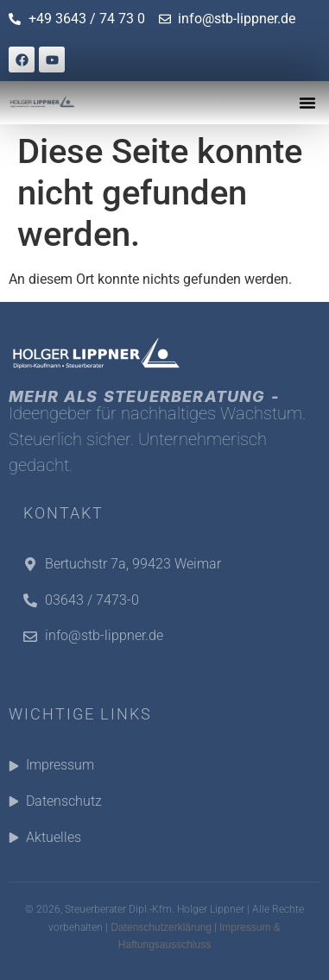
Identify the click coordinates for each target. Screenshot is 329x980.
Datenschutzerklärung (161, 927)
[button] (307, 103)
